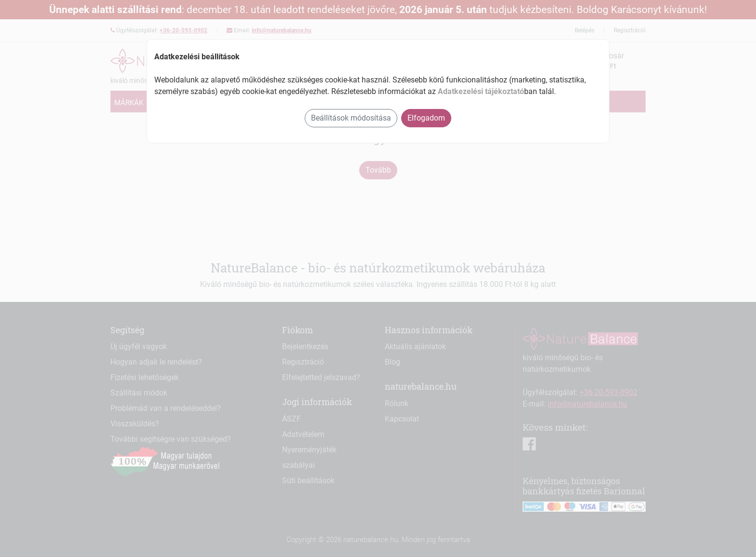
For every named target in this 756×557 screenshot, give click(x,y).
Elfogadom (426, 118)
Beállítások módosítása (351, 118)
